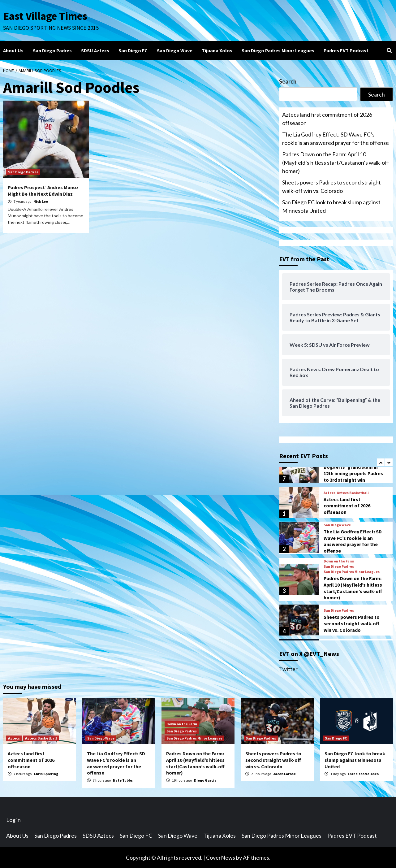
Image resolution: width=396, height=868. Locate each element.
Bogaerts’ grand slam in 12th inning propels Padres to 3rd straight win (353, 473)
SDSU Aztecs (95, 50)
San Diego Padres (52, 50)
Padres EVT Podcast (346, 50)
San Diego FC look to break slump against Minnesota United (331, 206)
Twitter (288, 669)
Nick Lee (41, 201)
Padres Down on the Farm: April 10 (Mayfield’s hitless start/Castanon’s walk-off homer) (336, 163)
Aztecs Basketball (353, 493)
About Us (13, 50)
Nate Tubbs (123, 780)
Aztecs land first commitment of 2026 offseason (327, 119)
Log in (13, 820)
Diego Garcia (205, 780)
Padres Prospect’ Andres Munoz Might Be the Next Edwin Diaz (43, 191)
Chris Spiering (46, 774)
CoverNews (221, 857)
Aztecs (329, 493)
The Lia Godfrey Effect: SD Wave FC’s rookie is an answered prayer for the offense (336, 139)
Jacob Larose (284, 774)
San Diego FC (133, 50)
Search (288, 81)
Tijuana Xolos (217, 50)
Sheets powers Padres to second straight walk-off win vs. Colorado (331, 187)
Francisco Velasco (363, 774)
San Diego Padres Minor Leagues (278, 50)
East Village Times (45, 16)
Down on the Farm (339, 561)
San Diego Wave (175, 50)
